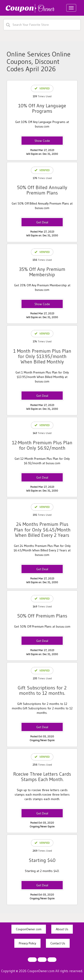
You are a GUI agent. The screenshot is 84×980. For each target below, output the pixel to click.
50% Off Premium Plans (42, 616)
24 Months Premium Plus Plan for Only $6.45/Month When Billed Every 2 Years (42, 530)
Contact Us (58, 943)
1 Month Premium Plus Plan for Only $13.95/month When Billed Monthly (42, 356)
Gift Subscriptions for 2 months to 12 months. (42, 690)
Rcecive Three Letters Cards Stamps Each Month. (42, 777)
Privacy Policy (27, 943)
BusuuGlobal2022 (42, 141)
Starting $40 (42, 860)
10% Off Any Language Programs (42, 108)
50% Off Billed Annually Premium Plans (42, 190)
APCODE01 (42, 304)
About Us (62, 929)
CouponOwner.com (29, 929)
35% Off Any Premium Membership (42, 272)
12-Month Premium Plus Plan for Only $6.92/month (42, 445)
